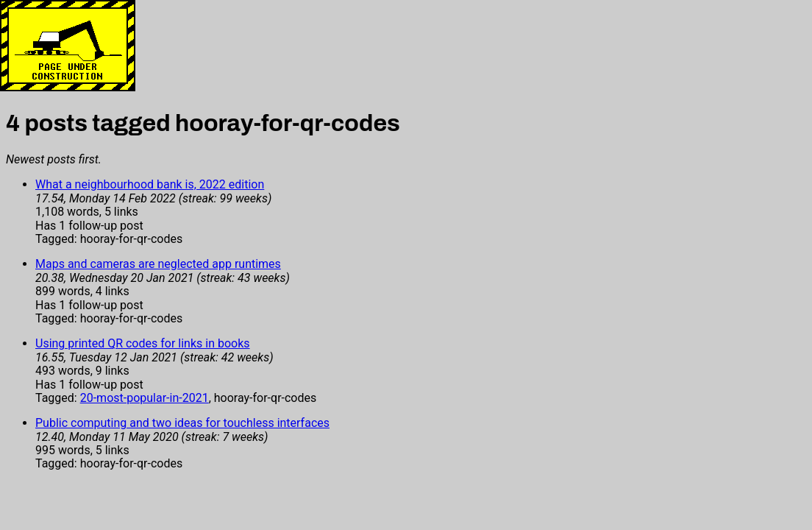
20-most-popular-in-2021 (145, 398)
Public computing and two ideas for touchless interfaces (182, 423)
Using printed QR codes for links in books (143, 343)
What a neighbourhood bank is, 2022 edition (150, 184)
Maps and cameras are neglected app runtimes (158, 264)
